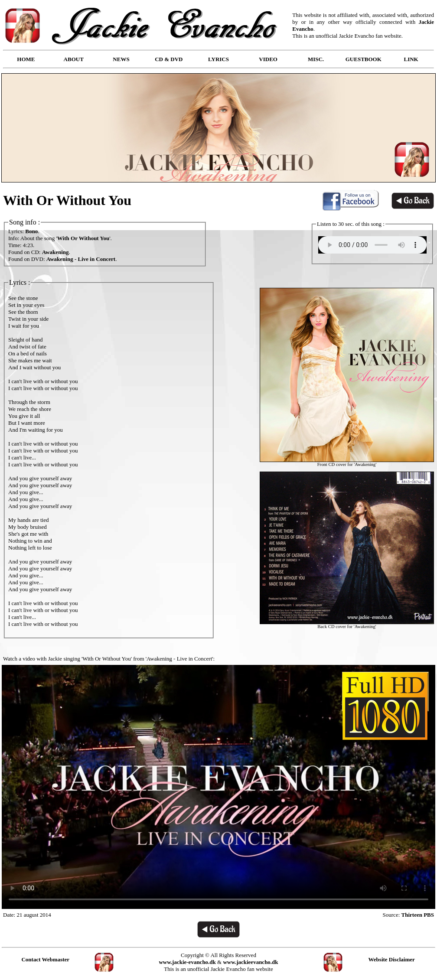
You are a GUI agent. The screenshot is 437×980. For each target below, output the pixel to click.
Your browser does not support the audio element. (372, 245)
